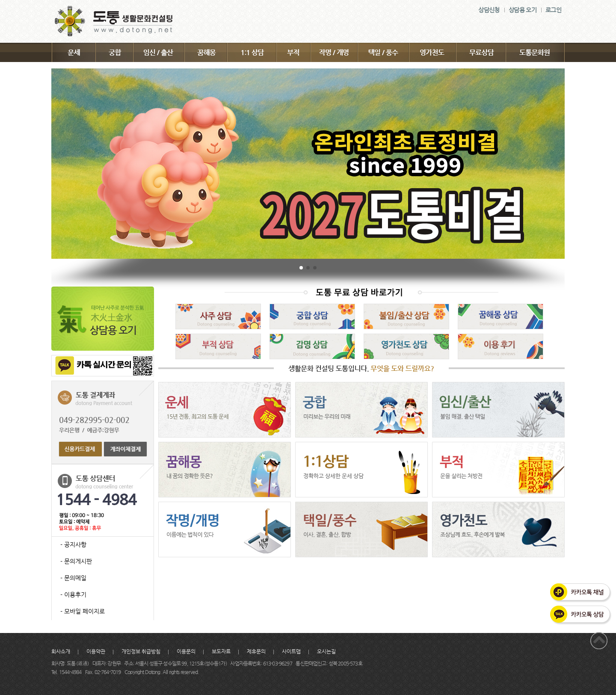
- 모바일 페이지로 (83, 611)
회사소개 (61, 651)
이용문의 (186, 651)
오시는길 (326, 651)
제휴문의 (256, 651)
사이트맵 (291, 651)
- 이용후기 (73, 594)
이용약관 (96, 651)
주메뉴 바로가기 (0, 0)
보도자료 (221, 651)
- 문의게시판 (76, 561)
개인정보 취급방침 (141, 651)
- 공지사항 (73, 544)
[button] (301, 268)
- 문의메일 (73, 578)
